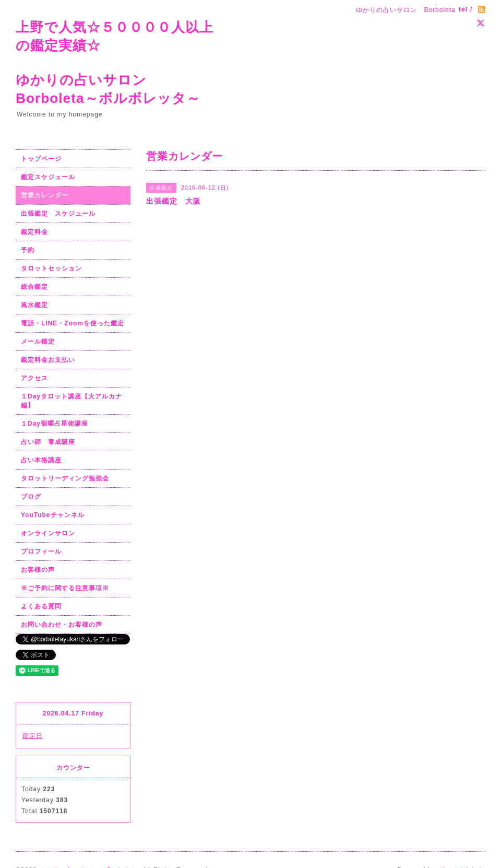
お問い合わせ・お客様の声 (62, 625)
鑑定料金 (34, 232)
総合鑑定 (34, 287)
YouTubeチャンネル (53, 515)
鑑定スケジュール (48, 177)
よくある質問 (41, 606)
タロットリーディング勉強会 (65, 478)
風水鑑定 (34, 305)
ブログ (31, 497)
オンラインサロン (48, 533)
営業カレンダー (45, 195)
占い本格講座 (41, 460)
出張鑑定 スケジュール (58, 214)
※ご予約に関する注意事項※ (65, 588)
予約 (28, 250)
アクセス (34, 378)
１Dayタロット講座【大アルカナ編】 (71, 401)
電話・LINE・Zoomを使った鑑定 (73, 323)
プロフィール (41, 552)
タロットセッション (51, 268)
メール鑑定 (38, 342)
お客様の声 (38, 570)
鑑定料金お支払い (48, 360)
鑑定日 (33, 736)
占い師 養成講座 (48, 442)
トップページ (41, 159)
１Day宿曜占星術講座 (55, 424)
